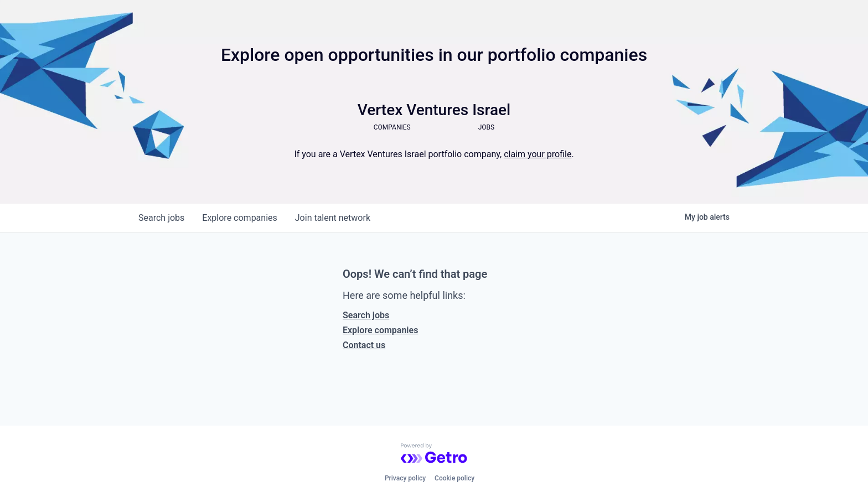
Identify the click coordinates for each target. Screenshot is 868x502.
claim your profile (538, 154)
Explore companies (380, 330)
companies (239, 218)
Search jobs (366, 315)
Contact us (364, 345)
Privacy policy (405, 478)
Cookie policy (454, 478)
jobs (161, 218)
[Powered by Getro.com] (434, 453)
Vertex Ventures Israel (434, 110)
